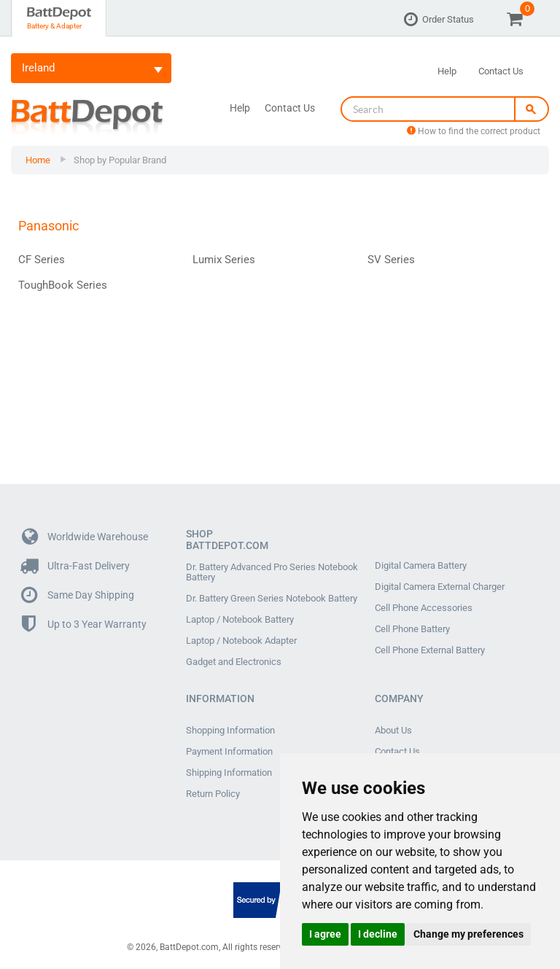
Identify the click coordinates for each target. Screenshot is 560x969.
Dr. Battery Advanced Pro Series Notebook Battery (272, 572)
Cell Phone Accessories (424, 608)
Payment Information (229, 752)
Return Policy (213, 794)
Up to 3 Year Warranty (84, 624)
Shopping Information (230, 731)
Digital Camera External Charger (440, 587)
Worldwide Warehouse (85, 537)
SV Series (391, 260)
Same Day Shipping (78, 595)
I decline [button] (378, 934)
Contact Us (501, 71)
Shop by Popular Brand (120, 160)
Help (447, 71)
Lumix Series (224, 260)
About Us (393, 731)
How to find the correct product (474, 131)
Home (38, 160)
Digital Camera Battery (421, 566)
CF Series (42, 260)
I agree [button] (325, 934)
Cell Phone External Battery (430, 650)
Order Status (448, 19)
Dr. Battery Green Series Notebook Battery (272, 599)
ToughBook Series (63, 285)
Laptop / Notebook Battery (240, 620)
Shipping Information (229, 773)
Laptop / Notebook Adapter (241, 641)
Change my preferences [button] (468, 934)
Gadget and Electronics (234, 662)
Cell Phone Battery (412, 629)
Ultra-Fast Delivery (76, 566)
